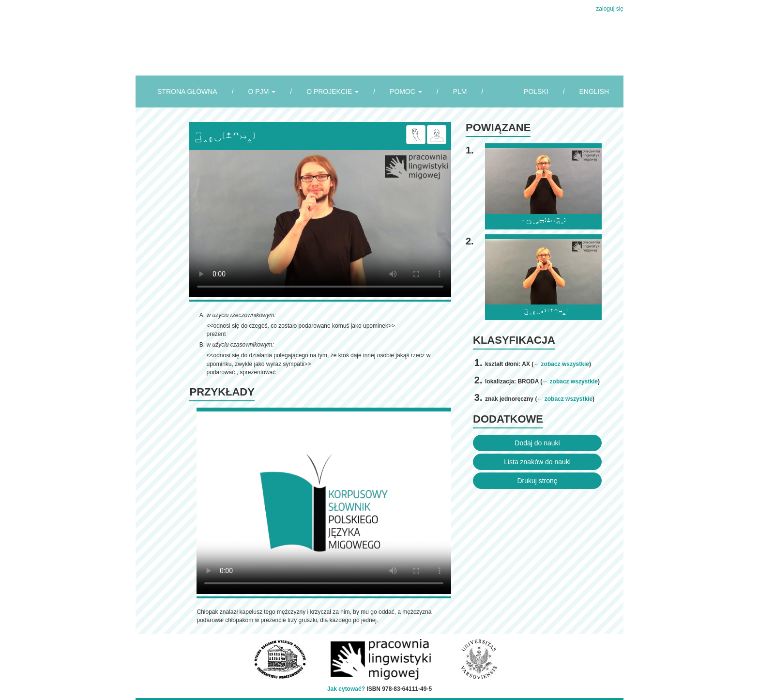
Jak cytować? (346, 689)
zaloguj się (610, 9)
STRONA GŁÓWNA (187, 91)
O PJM (262, 91)
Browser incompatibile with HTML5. (320, 224)
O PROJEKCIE (333, 91)
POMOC (406, 91)
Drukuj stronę (537, 481)
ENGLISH (594, 91)
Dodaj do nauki (537, 443)
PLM (460, 91)
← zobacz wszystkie (561, 364)
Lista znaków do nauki (537, 462)
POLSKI (536, 91)
